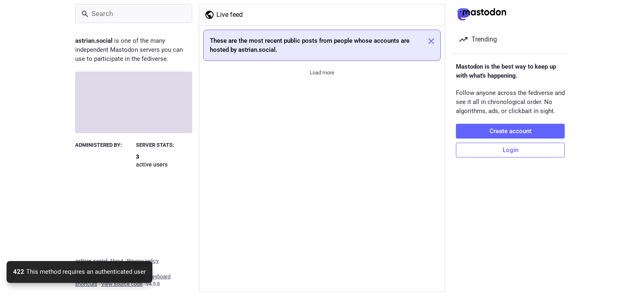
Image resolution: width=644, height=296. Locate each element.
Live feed (224, 15)
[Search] (134, 14)
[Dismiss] (431, 41)
